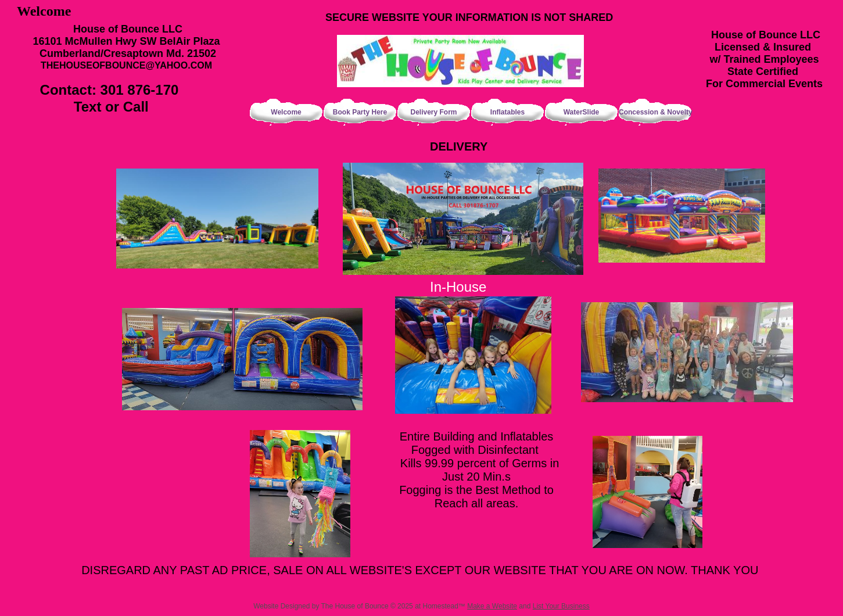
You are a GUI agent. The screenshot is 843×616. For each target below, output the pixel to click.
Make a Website (492, 606)
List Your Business (561, 606)
